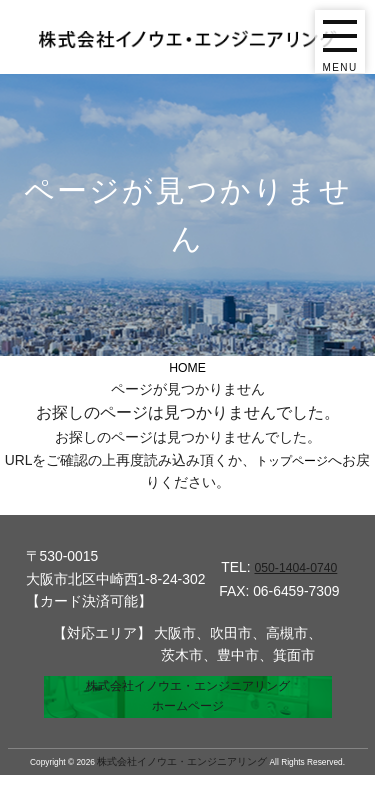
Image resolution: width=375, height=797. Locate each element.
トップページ (299, 459)
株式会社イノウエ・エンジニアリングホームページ (188, 708)
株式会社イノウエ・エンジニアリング (182, 784)
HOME (188, 367)
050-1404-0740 (296, 567)
